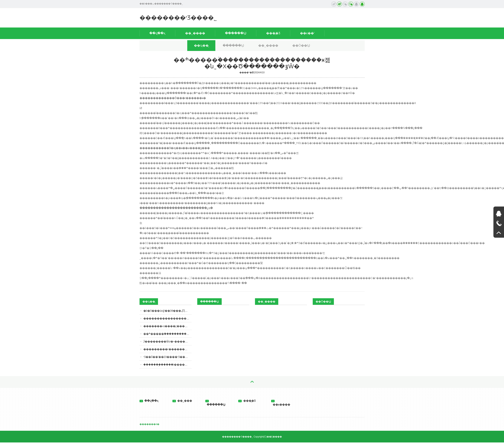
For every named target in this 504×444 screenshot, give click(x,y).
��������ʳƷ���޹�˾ (178, 18)
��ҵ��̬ (201, 45)
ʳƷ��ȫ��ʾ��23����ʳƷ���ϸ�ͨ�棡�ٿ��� (167, 357)
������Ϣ (236, 33)
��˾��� (182, 401)
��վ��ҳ (157, 33)
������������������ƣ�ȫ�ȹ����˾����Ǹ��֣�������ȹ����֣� (167, 318)
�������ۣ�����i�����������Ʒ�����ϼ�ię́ (167, 365)
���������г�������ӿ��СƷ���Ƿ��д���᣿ (167, 349)
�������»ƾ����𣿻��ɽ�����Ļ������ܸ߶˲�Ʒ (167, 326)
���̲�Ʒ (273, 33)
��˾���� (195, 33)
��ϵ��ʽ (307, 33)
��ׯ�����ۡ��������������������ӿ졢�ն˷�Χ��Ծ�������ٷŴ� (167, 334)
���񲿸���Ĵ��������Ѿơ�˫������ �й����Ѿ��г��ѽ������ (167, 342)
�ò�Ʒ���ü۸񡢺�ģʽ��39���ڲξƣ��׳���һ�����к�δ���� (167, 311)
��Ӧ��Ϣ (301, 45)
